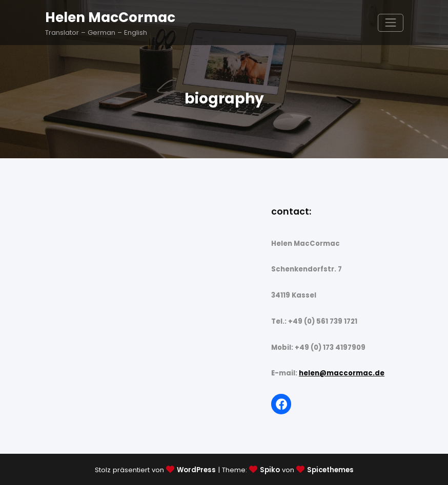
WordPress (196, 470)
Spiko (270, 470)
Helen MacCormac (110, 17)
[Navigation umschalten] (390, 23)
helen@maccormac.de (342, 373)
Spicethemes (330, 470)
